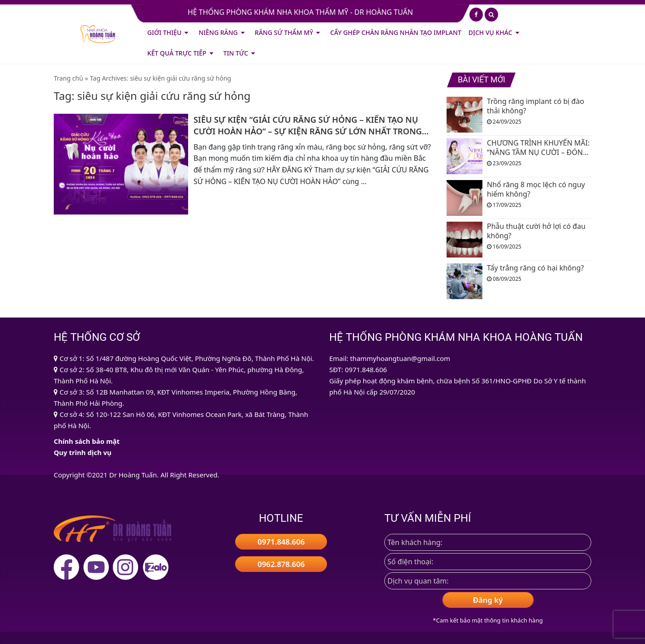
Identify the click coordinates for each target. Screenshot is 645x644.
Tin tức (236, 53)
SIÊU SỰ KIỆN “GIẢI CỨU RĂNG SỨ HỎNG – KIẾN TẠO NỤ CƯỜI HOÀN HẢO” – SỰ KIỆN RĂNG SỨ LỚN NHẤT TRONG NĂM (308, 125)
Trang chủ (68, 78)
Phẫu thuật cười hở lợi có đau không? (536, 231)
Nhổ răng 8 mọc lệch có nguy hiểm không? (536, 189)
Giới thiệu (165, 32)
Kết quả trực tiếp (177, 53)
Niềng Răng (218, 32)
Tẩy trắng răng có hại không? (535, 268)
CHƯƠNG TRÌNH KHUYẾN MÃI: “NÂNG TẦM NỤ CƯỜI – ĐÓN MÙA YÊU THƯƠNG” (538, 148)
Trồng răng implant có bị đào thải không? (535, 106)
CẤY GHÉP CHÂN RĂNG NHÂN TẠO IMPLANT (396, 32)
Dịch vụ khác (490, 32)
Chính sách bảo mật (87, 441)
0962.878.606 (281, 564)
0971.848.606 (281, 542)
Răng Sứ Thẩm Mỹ (284, 32)
